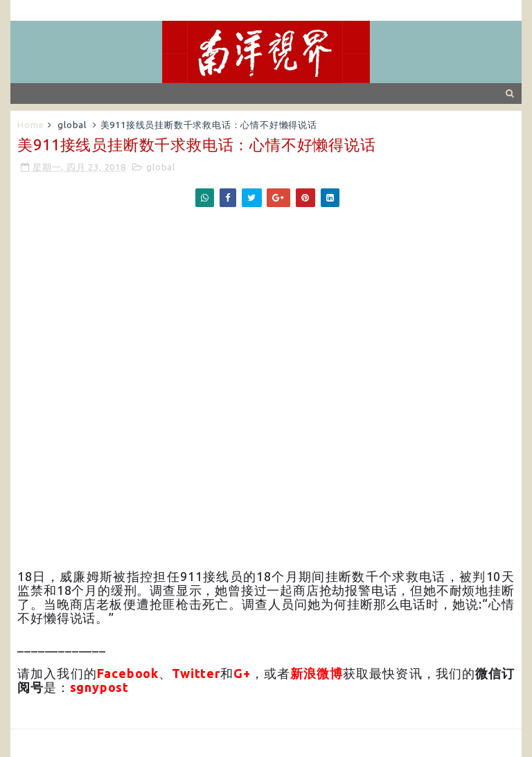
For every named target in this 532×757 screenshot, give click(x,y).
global (72, 125)
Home (30, 125)
